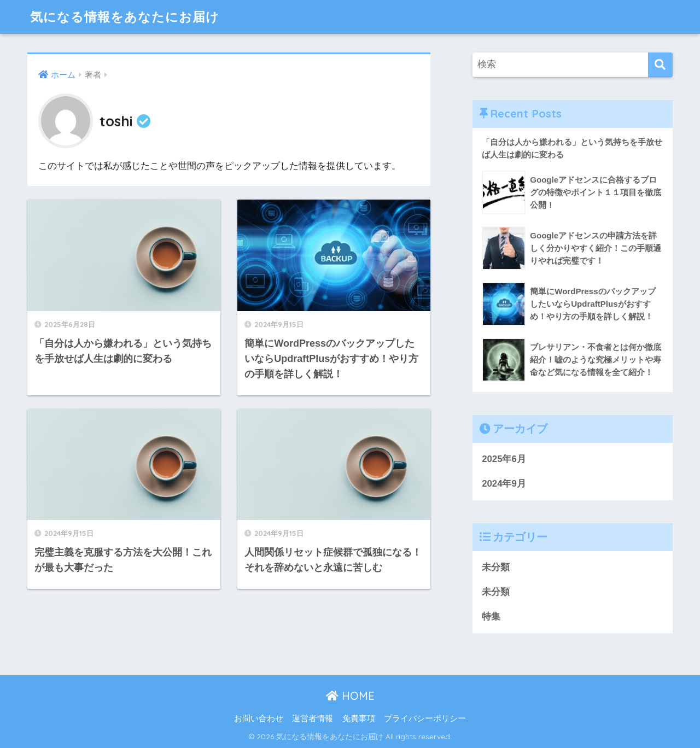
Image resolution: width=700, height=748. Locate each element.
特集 (491, 616)
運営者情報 (313, 718)
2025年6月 (504, 459)
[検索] (660, 65)
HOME (350, 696)
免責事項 (359, 718)
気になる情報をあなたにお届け (125, 17)
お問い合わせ (259, 718)
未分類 (496, 567)
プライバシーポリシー (425, 718)
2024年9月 (504, 484)
